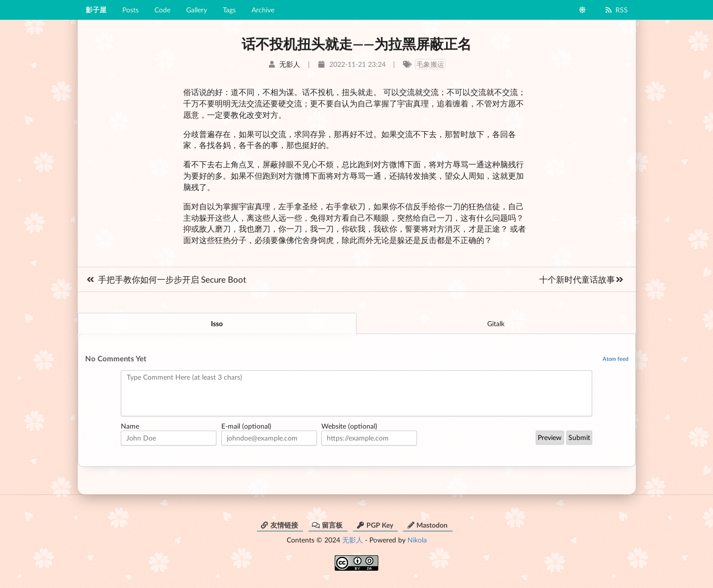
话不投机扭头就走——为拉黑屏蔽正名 (356, 44)
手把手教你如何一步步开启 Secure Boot (166, 279)
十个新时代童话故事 (582, 279)
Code (162, 10)
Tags (229, 10)
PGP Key (375, 525)
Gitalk (496, 323)
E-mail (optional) (246, 426)
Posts (130, 10)
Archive (263, 10)
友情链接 (279, 525)
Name (130, 426)
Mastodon (427, 525)
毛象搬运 (430, 64)
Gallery (197, 10)
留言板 (327, 525)
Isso (217, 323)
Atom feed (615, 359)
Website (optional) (349, 426)
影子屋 (96, 10)
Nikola (417, 540)
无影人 (353, 540)
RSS (616, 10)
